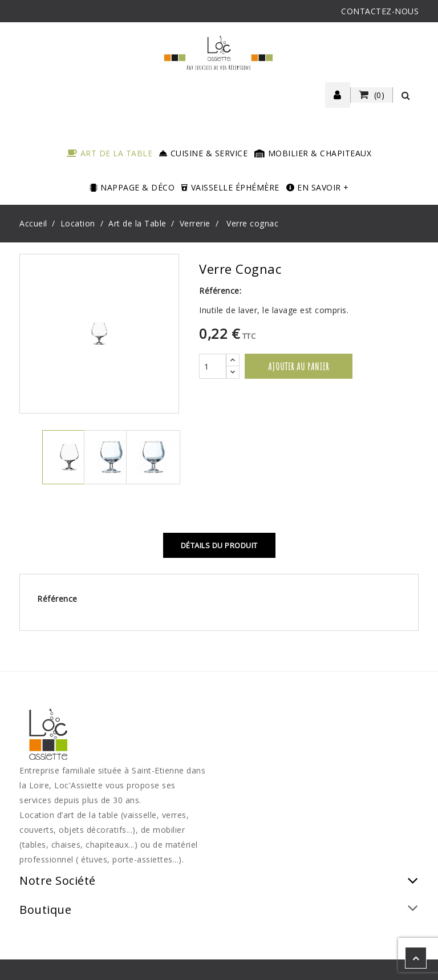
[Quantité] (213, 366)
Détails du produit (219, 545)
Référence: (220, 291)
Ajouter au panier (299, 366)
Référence (57, 599)
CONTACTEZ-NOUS (380, 11)
